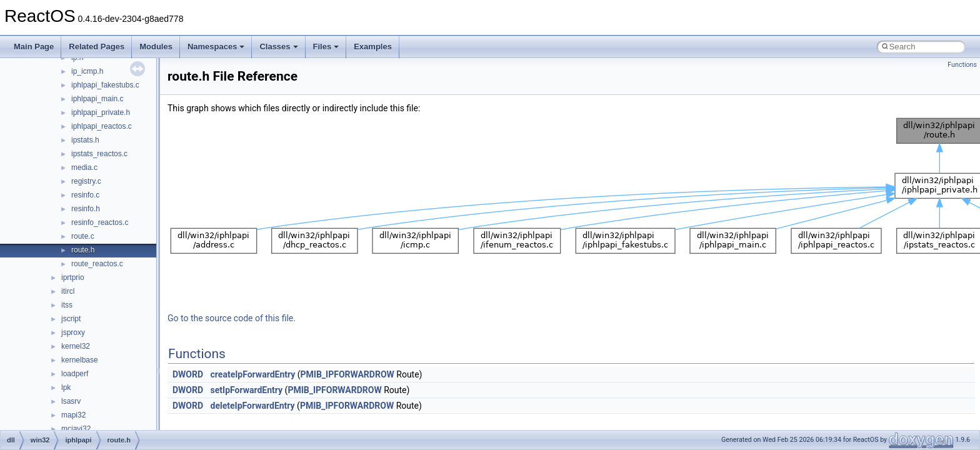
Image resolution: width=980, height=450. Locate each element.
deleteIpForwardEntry (253, 406)
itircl (68, 291)
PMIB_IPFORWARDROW (347, 374)
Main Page (34, 47)
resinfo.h (86, 209)
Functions (962, 65)
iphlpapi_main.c (97, 99)
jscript (71, 319)
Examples (373, 47)
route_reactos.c (97, 264)
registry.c (86, 181)
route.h (83, 250)
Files (326, 47)
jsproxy (73, 332)
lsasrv (71, 401)
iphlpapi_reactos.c (102, 126)
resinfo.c (85, 195)
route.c (83, 236)
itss (67, 305)
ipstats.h (85, 140)
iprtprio (73, 277)
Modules (156, 47)
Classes (278, 47)
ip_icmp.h (87, 71)
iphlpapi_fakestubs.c (105, 85)
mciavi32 (76, 429)
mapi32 (73, 415)
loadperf (75, 374)
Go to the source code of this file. (232, 318)
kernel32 (76, 346)
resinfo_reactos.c (100, 222)
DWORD (188, 374)
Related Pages (97, 47)
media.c (84, 167)
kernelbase (80, 360)
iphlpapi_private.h (101, 112)
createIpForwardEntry (253, 374)
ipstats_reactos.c (99, 154)
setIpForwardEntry (247, 390)
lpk (66, 387)
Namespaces (216, 47)
